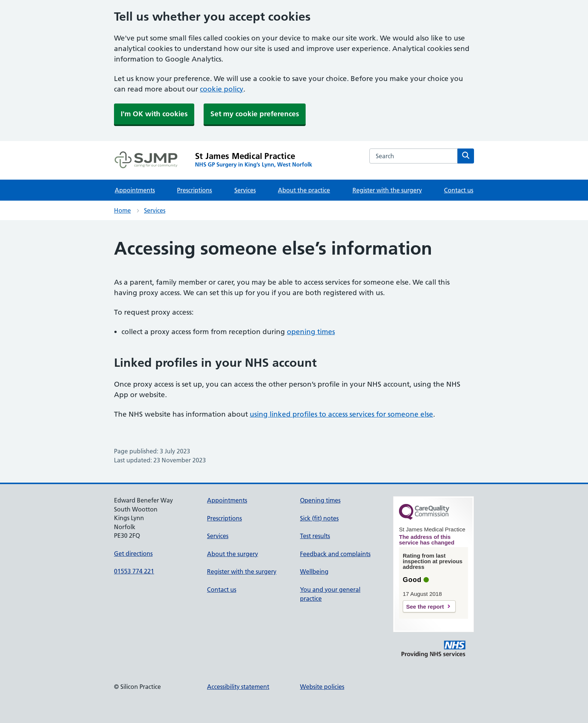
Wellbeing (314, 571)
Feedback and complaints (335, 554)
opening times (311, 332)
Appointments (135, 190)
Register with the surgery (387, 190)
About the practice (304, 190)
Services (245, 190)
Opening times (320, 500)
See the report (425, 607)
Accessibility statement (238, 687)
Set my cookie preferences (255, 114)
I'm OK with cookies (154, 114)
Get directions (133, 553)
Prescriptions (194, 190)
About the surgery (232, 554)
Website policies (322, 687)
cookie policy (222, 89)
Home (122, 210)
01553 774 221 (134, 571)
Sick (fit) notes (319, 518)
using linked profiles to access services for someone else (341, 414)
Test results (315, 536)
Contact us (459, 190)
